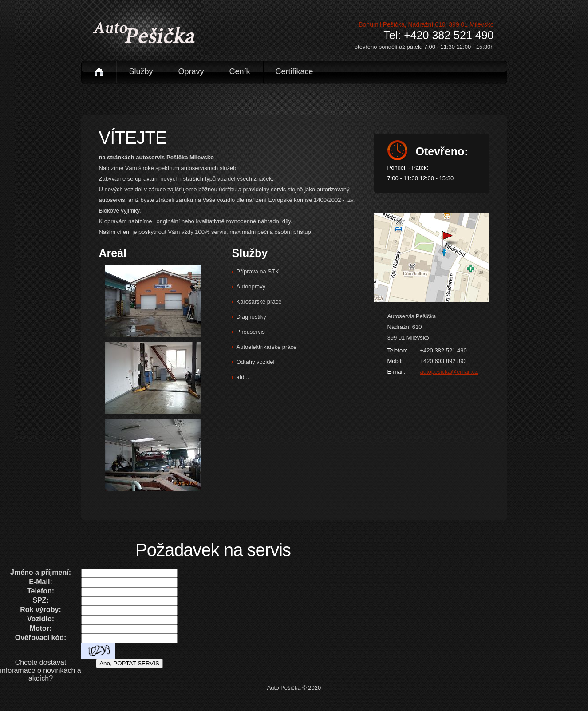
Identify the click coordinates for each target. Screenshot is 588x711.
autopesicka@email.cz (449, 372)
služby (141, 71)
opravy (191, 71)
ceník (240, 71)
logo (144, 32)
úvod (99, 72)
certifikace (294, 71)
